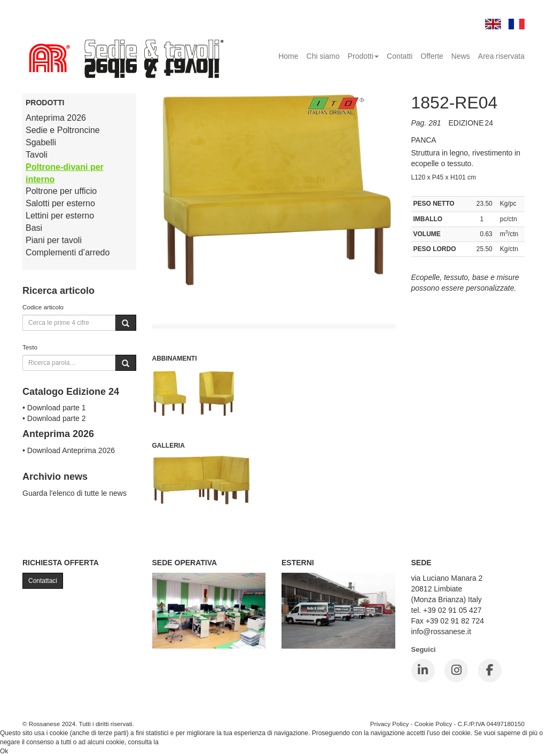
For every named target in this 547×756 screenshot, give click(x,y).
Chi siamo (323, 56)
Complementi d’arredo (68, 252)
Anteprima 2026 (56, 118)
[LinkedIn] (423, 671)
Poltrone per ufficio (61, 191)
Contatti (400, 56)
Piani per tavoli (54, 240)
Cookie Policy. (180, 742)
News (461, 56)
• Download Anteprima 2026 (69, 450)
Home (288, 56)
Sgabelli (41, 142)
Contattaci (43, 581)
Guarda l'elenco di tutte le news (75, 493)
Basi (34, 228)
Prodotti (363, 56)
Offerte (432, 56)
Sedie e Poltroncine (63, 130)
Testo (30, 347)
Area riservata (501, 56)
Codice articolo (43, 307)
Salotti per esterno (60, 203)
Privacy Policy (390, 724)
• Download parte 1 (54, 408)
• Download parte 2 (54, 418)
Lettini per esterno (60, 216)
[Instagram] (456, 671)
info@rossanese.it (441, 632)
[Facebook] (490, 671)
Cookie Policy (433, 724)
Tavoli (37, 155)
